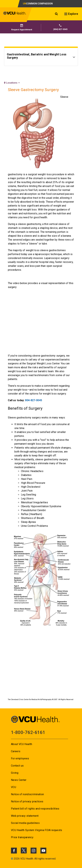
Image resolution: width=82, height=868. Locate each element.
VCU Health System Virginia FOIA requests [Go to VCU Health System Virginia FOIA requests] (37, 830)
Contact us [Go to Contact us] (17, 766)
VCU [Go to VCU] (14, 787)
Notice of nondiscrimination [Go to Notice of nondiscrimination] (27, 794)
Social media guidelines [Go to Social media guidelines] (25, 823)
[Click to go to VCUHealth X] (24, 850)
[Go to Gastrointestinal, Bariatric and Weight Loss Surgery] (41, 58)
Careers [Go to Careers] (16, 751)
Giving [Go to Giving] (15, 773)
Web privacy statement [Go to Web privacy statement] (25, 816)
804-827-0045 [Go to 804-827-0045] (33, 400)
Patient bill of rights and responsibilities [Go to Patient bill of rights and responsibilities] (35, 809)
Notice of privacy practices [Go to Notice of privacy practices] (27, 801)
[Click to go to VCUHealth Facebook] (14, 851)
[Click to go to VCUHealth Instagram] (34, 851)
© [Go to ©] (12, 859)
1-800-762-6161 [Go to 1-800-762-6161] (28, 732)
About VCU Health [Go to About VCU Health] (22, 744)
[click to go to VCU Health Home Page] (15, 15)
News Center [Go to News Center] (19, 780)
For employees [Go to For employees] (20, 758)
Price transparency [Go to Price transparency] (22, 837)
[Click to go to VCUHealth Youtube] (43, 851)
